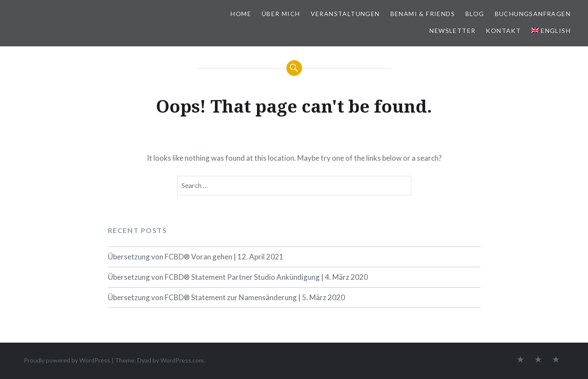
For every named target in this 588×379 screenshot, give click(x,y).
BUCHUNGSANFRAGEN (533, 14)
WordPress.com (182, 360)
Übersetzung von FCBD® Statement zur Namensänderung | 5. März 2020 (226, 297)
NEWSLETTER (452, 31)
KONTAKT (503, 31)
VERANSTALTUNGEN (345, 14)
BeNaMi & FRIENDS (423, 14)
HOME (241, 14)
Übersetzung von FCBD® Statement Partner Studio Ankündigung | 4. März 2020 (238, 277)
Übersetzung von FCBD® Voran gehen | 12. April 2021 (196, 257)
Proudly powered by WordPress (67, 360)
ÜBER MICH (281, 14)
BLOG (475, 14)
